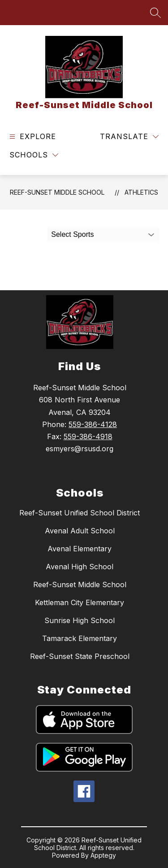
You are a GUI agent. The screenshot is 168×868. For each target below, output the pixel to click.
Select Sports (72, 234)
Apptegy (103, 855)
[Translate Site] (129, 137)
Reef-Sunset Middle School (57, 192)
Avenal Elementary (80, 549)
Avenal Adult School (80, 531)
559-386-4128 (93, 424)
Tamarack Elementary (80, 638)
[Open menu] (32, 137)
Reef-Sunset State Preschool (80, 656)
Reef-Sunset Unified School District (80, 513)
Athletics (141, 192)
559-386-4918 (88, 436)
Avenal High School (80, 567)
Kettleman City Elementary (80, 602)
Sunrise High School (80, 620)
